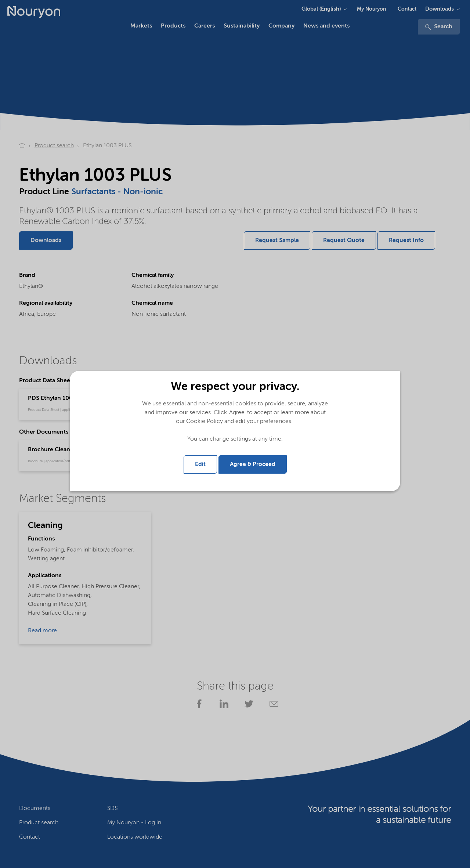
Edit (200, 464)
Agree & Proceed (253, 464)
